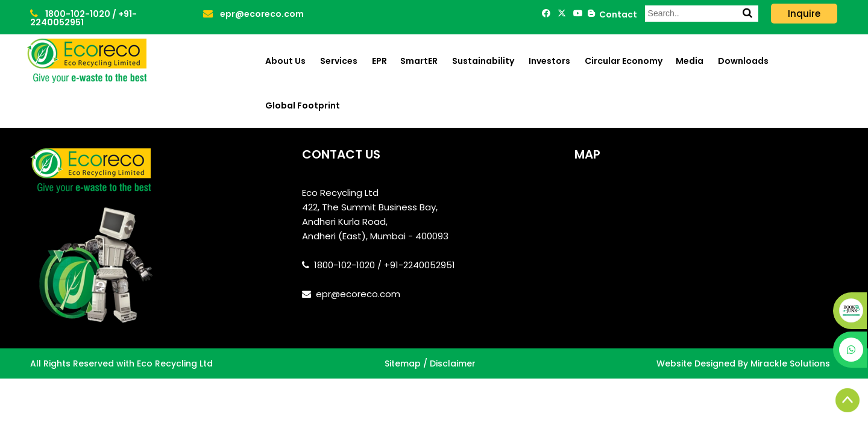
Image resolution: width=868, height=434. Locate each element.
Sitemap (403, 363)
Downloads (743, 61)
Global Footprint (303, 105)
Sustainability (483, 61)
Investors (549, 61)
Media (690, 61)
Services (339, 61)
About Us (285, 61)
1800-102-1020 (71, 14)
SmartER (419, 61)
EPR (379, 61)
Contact (616, 14)
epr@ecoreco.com (253, 14)
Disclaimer (453, 363)
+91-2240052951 (83, 18)
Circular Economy (624, 61)
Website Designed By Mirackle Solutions (743, 363)
